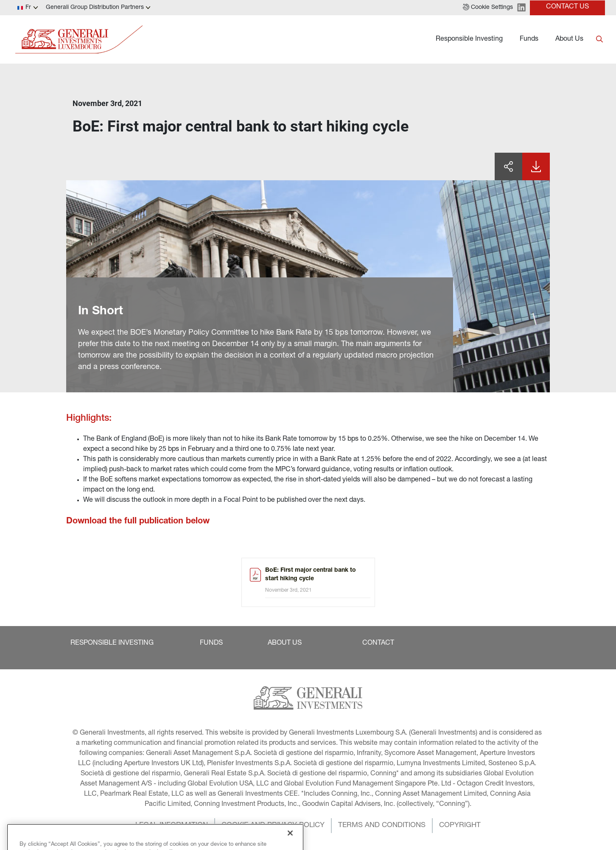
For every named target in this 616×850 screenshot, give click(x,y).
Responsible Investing (469, 39)
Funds (529, 39)
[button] (488, 8)
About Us (569, 39)
